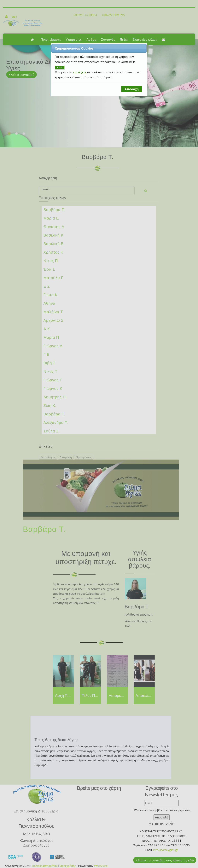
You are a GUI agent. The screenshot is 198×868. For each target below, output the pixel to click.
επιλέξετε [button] (80, 72)
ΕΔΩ (60, 67)
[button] (131, 89)
